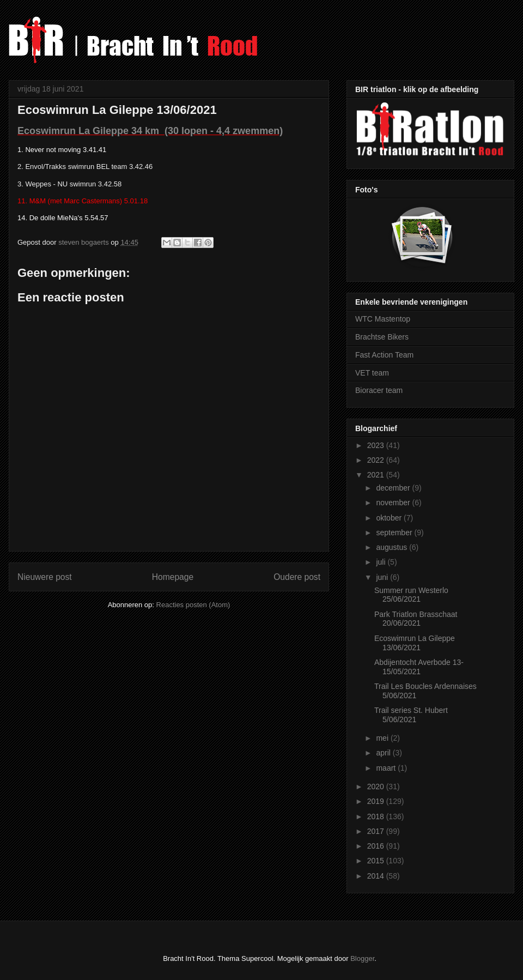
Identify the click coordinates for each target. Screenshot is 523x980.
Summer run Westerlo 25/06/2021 (411, 595)
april (384, 753)
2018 (377, 816)
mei (383, 738)
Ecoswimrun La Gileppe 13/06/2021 (415, 643)
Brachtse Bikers (382, 337)
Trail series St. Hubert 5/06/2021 (411, 715)
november (394, 503)
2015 (377, 861)
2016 (377, 846)
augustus (393, 547)
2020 (377, 787)
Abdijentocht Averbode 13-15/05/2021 (419, 667)
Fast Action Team (384, 355)
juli (382, 562)
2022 (377, 460)
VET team (372, 373)
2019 (377, 801)
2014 (377, 876)
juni (383, 577)
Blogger (362, 958)
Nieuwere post (45, 577)
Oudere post (297, 577)
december (394, 488)
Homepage (173, 577)
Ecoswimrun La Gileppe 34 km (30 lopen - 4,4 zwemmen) (150, 131)
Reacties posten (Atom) (193, 605)
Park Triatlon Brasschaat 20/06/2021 (416, 619)
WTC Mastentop (383, 319)
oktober (390, 518)
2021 (377, 475)
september (395, 533)
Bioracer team (379, 390)
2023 (377, 445)
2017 (377, 831)
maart (387, 768)
